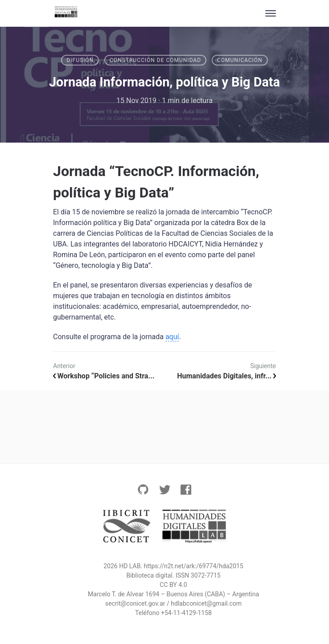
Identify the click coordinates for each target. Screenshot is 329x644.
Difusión (80, 60)
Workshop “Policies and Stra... (104, 376)
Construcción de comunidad (155, 60)
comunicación (240, 60)
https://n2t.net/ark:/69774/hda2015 (194, 566)
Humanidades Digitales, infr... (226, 376)
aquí (172, 337)
